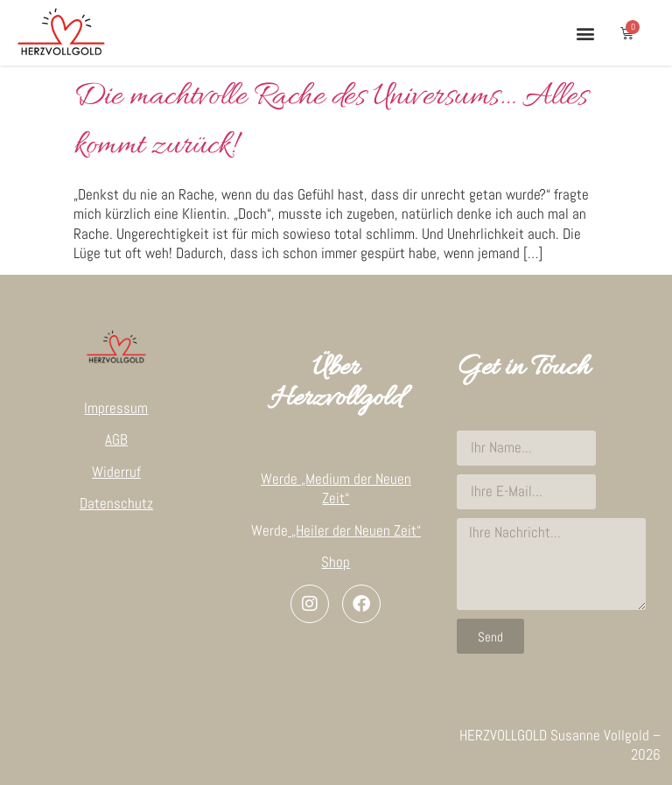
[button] (585, 33)
